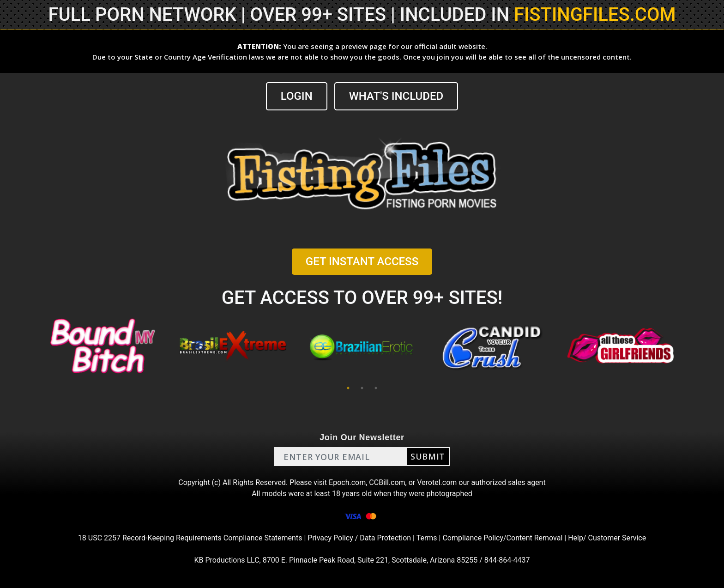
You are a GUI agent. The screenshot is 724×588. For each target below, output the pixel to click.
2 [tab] (362, 388)
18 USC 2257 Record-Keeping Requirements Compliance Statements (190, 538)
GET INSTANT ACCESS (362, 261)
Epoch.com (347, 482)
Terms (427, 538)
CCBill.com (387, 482)
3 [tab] (376, 388)
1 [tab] (348, 388)
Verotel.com (437, 482)
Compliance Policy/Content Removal (502, 538)
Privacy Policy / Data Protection (359, 538)
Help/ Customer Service (607, 538)
